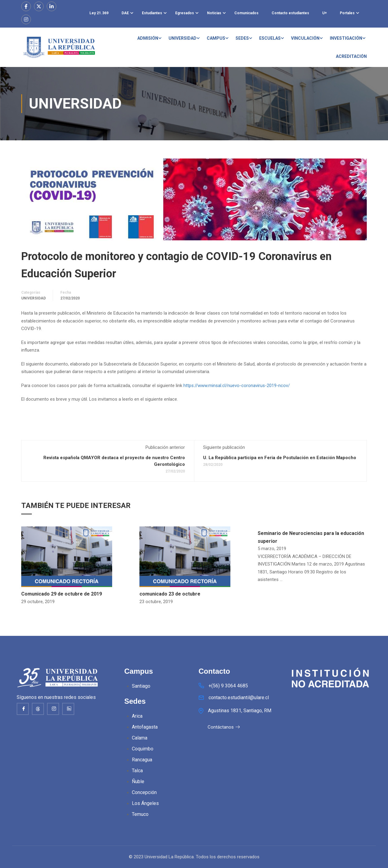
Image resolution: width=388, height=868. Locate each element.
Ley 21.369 (99, 13)
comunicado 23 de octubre (170, 594)
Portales (347, 13)
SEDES (242, 38)
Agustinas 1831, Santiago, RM (240, 711)
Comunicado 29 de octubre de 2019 (62, 594)
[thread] (38, 709)
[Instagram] (53, 709)
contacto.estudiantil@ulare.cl (239, 698)
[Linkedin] (68, 709)
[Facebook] (23, 709)
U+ (324, 13)
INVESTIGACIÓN (346, 38)
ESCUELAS (270, 38)
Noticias (214, 13)
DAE (125, 13)
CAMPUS (216, 38)
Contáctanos (224, 728)
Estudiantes (152, 13)
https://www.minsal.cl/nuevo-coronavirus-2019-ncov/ (237, 386)
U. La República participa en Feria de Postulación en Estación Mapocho (280, 458)
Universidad (33, 298)
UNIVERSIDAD (182, 38)
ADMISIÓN (148, 38)
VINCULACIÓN (305, 38)
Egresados (185, 13)
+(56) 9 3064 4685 (228, 686)
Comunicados (246, 13)
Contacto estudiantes (290, 13)
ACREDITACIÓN (351, 56)
